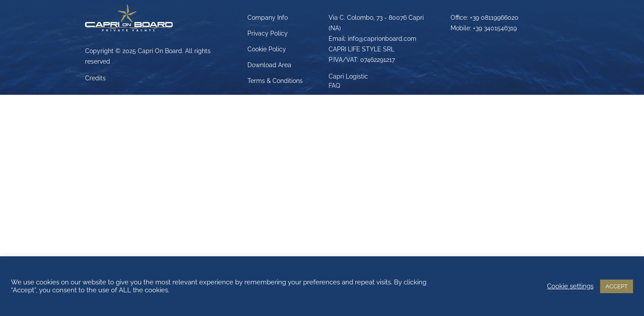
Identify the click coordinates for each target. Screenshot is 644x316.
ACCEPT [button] (617, 286)
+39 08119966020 (494, 18)
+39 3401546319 (495, 28)
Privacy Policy (268, 33)
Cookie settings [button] (570, 286)
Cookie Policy (267, 49)
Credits (95, 78)
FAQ (334, 86)
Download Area (269, 65)
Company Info (268, 18)
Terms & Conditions (275, 81)
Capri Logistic (348, 76)
